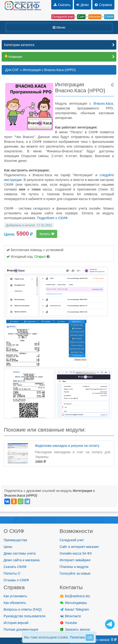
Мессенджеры (73, 603)
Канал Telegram (74, 609)
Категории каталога (19, 45)
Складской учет (72, 540)
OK (90, 638)
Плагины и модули (74, 567)
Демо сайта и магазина (22, 560)
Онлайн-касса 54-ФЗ (76, 553)
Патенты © (12, 573)
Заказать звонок (75, 629)
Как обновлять (15, 603)
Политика (77, 637)
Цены (8, 547)
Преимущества (15, 540)
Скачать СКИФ (15, 567)
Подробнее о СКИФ (52, 218)
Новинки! (13, 57)
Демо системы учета (20, 553)
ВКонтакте (70, 616)
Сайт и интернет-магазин (79, 547)
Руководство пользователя (24, 616)
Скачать (62, 5)
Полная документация (21, 629)
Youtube (68, 623)
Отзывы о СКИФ (16, 580)
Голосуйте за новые (75, 573)
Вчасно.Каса (103, 103)
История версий (16, 623)
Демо (83, 5)
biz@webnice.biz (75, 596)
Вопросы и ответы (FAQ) (23, 609)
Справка (103, 5)
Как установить (15, 596)
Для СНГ (12, 70)
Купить (47, 234)
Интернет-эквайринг (75, 560)
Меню (59, 27)
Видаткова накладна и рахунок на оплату (67, 446)
